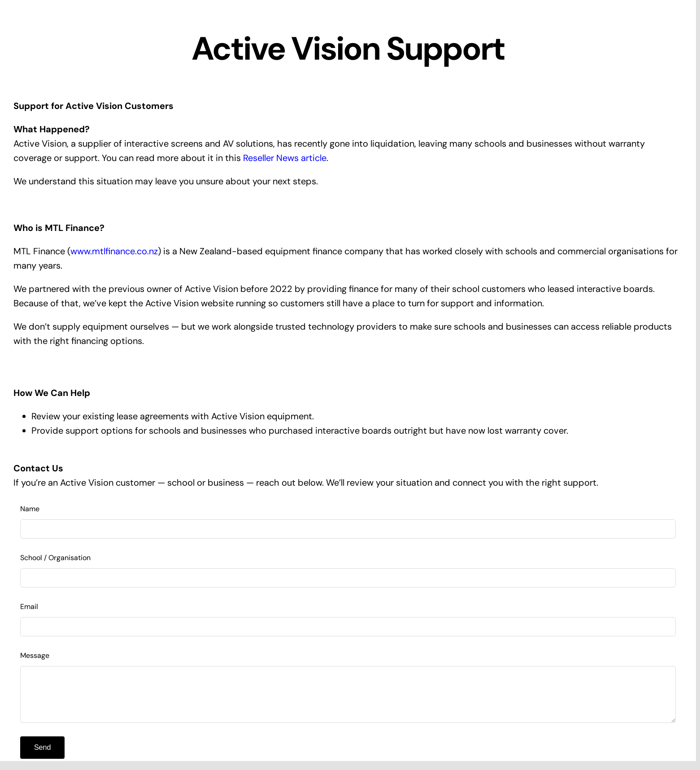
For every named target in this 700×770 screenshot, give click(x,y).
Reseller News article (285, 158)
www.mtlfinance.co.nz (114, 251)
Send (42, 747)
